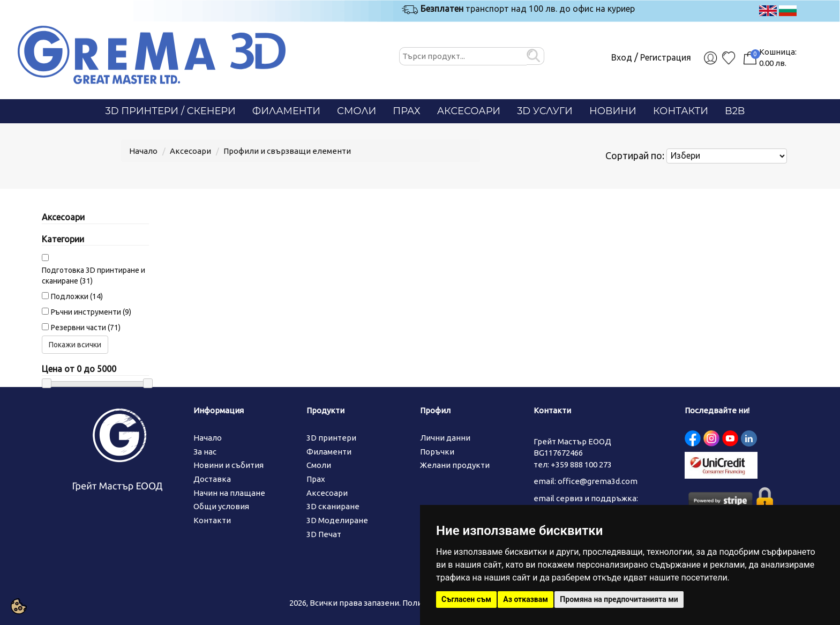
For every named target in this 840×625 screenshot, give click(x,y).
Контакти (681, 111)
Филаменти (286, 111)
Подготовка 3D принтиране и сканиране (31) (93, 276)
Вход (622, 57)
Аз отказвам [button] (526, 599)
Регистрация (666, 57)
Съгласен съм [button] (466, 599)
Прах (406, 111)
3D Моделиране (337, 520)
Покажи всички (75, 345)
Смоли (357, 111)
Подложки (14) (77, 296)
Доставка (212, 479)
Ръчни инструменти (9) (91, 312)
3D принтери (331, 438)
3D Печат (324, 534)
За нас (205, 452)
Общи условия (221, 506)
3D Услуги (545, 111)
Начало (143, 151)
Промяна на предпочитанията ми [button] (619, 599)
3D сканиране (333, 506)
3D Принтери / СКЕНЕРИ (171, 111)
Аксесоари (469, 111)
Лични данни (445, 438)
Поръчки (437, 452)
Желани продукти (455, 465)
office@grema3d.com (598, 481)
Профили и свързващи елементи (287, 151)
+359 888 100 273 (581, 464)
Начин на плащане (229, 493)
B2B (735, 111)
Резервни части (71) (86, 328)
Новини (613, 111)
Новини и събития (228, 465)
